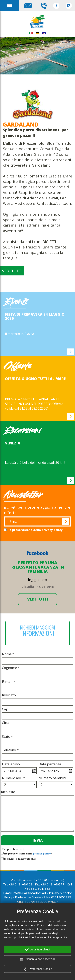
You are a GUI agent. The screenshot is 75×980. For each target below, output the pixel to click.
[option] (37, 324)
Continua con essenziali (38, 959)
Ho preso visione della (35, 530)
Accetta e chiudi (37, 950)
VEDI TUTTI (12, 271)
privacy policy (52, 530)
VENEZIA (13, 443)
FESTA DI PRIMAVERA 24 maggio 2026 (35, 316)
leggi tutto (38, 580)
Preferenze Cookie (38, 969)
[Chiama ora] (44, 5)
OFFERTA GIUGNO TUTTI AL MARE (35, 379)
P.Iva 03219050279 (57, 897)
